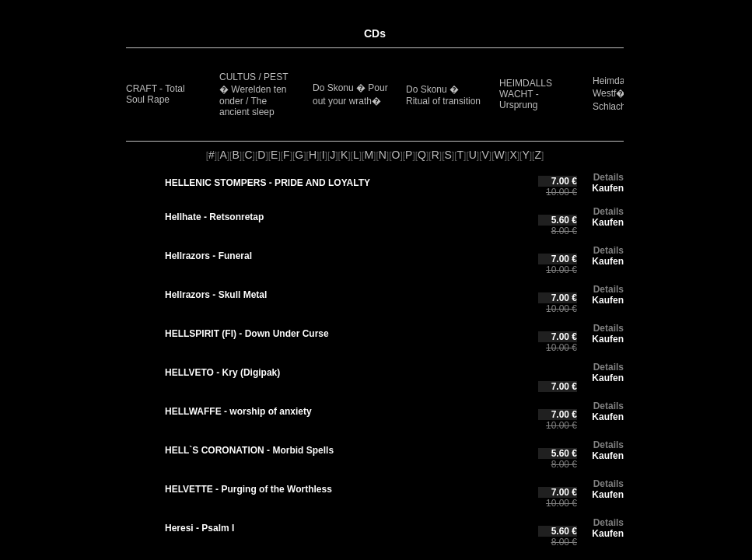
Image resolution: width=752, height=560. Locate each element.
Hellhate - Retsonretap (214, 217)
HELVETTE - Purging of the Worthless (248, 489)
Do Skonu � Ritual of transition (443, 95)
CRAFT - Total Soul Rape (156, 94)
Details (609, 177)
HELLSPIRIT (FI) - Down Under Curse (247, 334)
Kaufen (608, 188)
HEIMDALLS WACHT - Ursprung (526, 94)
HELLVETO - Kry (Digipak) (222, 373)
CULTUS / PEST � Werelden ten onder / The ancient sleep (254, 94)
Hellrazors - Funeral (208, 256)
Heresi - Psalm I (199, 528)
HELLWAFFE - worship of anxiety (238, 411)
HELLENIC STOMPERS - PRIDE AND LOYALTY (268, 183)
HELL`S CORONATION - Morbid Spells (249, 450)
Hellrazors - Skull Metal (216, 295)
